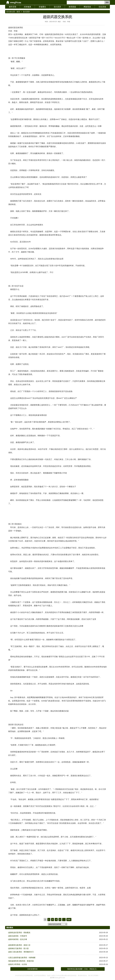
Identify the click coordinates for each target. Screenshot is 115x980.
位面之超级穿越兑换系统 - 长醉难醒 (22, 958)
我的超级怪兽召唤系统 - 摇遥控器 (21, 961)
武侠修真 (28, 7)
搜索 (107, 2)
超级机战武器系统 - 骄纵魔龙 (19, 933)
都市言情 (13, 7)
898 (69, 919)
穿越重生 (42, 7)
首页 (18, 12)
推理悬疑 (72, 7)
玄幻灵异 (57, 7)
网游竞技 (87, 7)
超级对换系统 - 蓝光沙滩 (18, 939)
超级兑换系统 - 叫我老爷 (18, 936)
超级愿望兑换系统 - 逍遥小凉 (19, 945)
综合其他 (102, 7)
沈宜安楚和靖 (32, 969)
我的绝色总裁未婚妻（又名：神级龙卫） (83, 969)
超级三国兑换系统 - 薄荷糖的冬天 (21, 952)
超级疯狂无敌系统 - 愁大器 (18, 948)
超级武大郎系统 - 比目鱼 (18, 964)
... (64, 919)
